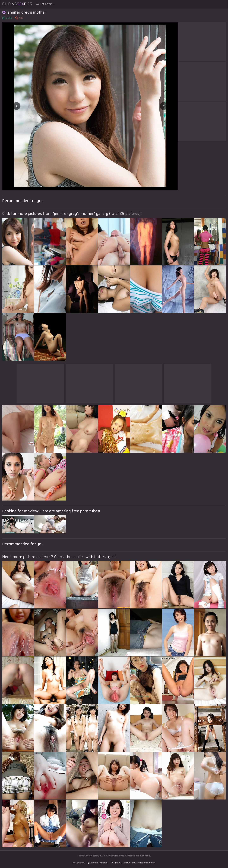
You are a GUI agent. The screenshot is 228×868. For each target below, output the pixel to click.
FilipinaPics (17, 4)
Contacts (79, 863)
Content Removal (98, 863)
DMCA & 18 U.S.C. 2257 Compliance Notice (133, 863)
